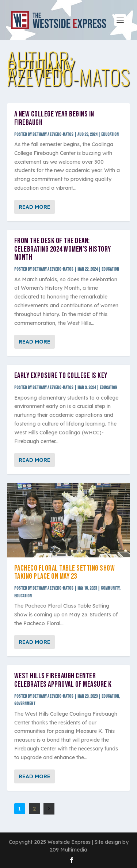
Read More (35, 207)
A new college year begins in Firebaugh (54, 118)
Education (110, 135)
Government (25, 704)
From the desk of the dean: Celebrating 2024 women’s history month (63, 249)
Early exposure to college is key (61, 376)
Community (110, 588)
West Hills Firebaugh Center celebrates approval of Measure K (63, 680)
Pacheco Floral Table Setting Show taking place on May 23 (65, 572)
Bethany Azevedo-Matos (53, 135)
